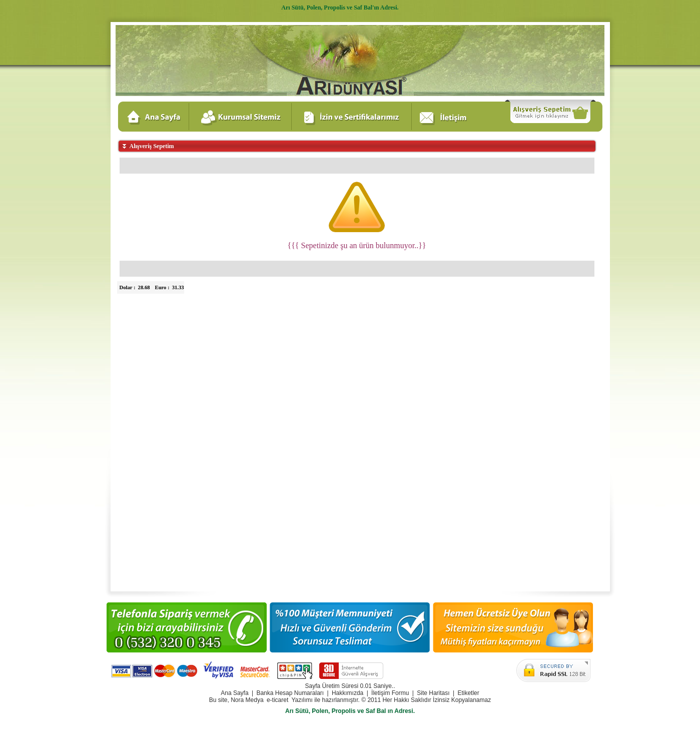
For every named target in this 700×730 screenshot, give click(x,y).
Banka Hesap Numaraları (290, 693)
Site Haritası (433, 693)
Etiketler (468, 693)
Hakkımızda (347, 693)
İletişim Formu (390, 693)
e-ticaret (277, 700)
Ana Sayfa (234, 693)
